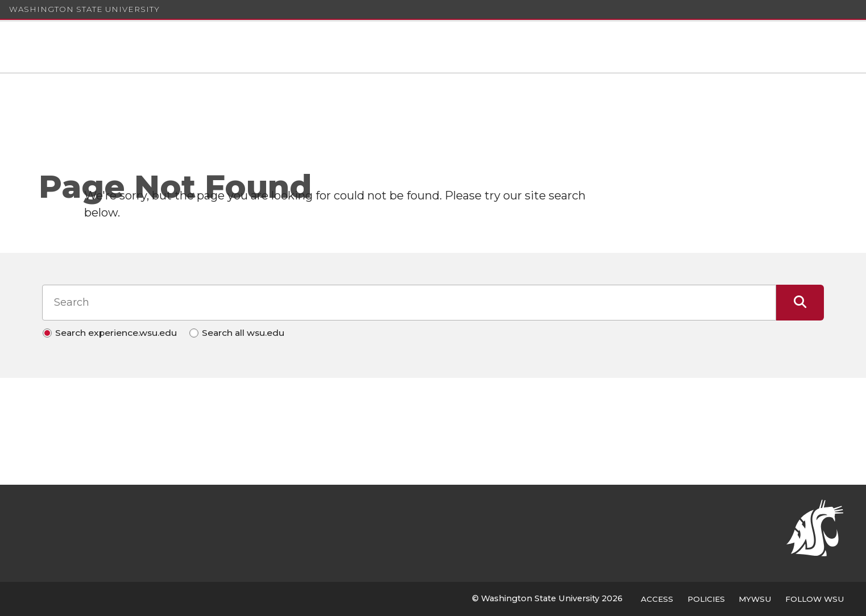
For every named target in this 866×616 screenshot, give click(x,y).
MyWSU (755, 599)
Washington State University (84, 9)
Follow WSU (815, 599)
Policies (706, 599)
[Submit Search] (800, 303)
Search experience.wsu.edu (116, 333)
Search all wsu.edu (243, 333)
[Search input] (409, 303)
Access (657, 599)
